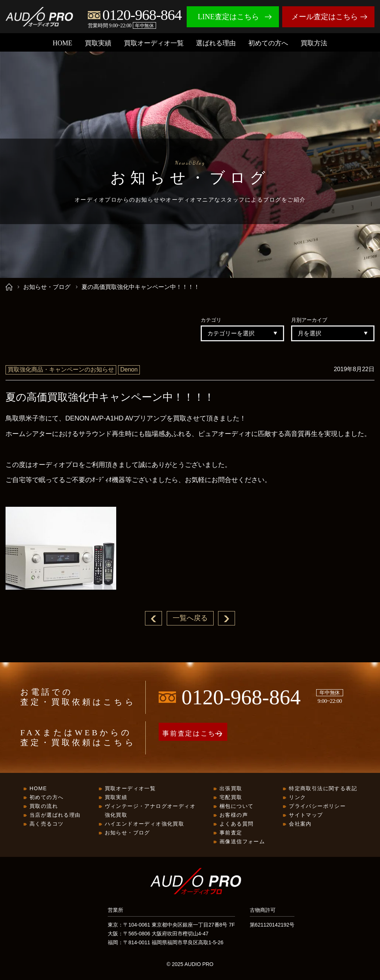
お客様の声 (234, 815)
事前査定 (231, 833)
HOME (63, 43)
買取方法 (314, 43)
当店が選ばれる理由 (55, 815)
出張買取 (231, 789)
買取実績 (98, 43)
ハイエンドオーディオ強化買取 (145, 824)
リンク (297, 798)
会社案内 (300, 824)
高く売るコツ (46, 824)
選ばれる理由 (216, 43)
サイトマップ (306, 815)
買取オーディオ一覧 (154, 43)
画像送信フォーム (242, 842)
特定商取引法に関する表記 (323, 789)
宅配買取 (231, 798)
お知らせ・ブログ (47, 287)
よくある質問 (236, 824)
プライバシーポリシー (317, 806)
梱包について (236, 806)
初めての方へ (268, 43)
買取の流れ (44, 806)
